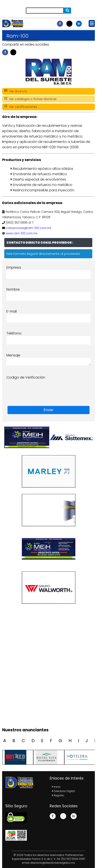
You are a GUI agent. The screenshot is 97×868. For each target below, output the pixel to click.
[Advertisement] (48, 674)
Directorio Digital (63, 791)
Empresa (14, 267)
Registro (58, 795)
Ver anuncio (16, 91)
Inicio (56, 787)
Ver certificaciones (21, 107)
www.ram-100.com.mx (22, 233)
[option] (71, 437)
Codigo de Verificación (26, 377)
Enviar (48, 410)
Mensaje (13, 355)
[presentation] (39, 388)
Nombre (13, 289)
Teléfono (14, 333)
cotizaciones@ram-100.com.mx (28, 228)
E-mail (12, 311)
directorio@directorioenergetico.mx (53, 863)
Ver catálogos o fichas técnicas (30, 99)
